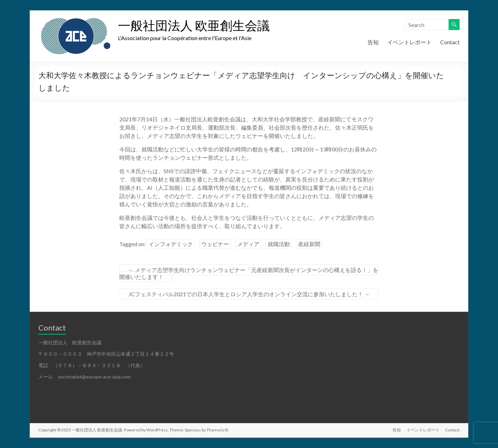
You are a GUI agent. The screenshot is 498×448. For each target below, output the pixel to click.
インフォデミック (171, 244)
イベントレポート (409, 42)
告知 (373, 42)
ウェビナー (215, 244)
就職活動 (279, 244)
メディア (248, 244)
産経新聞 (309, 244)
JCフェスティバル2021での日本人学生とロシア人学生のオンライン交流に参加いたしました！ (249, 294)
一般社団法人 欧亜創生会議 (194, 25)
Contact (450, 42)
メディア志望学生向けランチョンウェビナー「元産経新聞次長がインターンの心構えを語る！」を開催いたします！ (249, 273)
